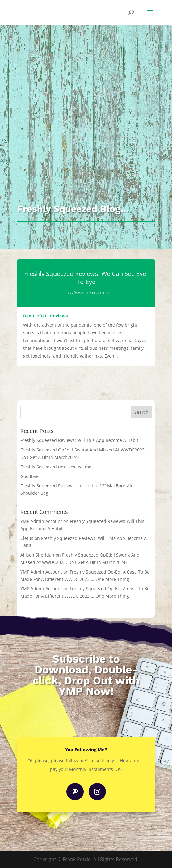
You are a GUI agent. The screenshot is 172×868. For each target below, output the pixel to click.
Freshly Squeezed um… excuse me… (58, 467)
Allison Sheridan (37, 555)
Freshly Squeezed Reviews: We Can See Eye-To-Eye (86, 278)
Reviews (59, 316)
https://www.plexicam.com (86, 292)
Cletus (27, 538)
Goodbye (29, 476)
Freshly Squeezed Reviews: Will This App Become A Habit (79, 440)
